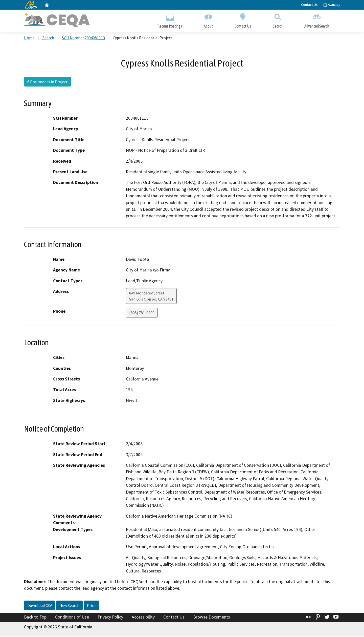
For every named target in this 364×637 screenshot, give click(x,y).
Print (92, 606)
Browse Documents (212, 618)
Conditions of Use (72, 618)
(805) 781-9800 (142, 313)
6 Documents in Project (48, 82)
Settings (331, 5)
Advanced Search (317, 20)
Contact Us (309, 5)
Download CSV (40, 606)
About (208, 20)
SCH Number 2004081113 (83, 38)
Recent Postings (170, 20)
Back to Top (35, 618)
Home (29, 38)
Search (278, 20)
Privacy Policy (110, 618)
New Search (69, 606)
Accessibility (143, 618)
